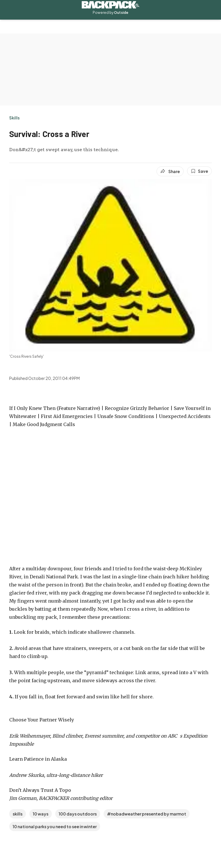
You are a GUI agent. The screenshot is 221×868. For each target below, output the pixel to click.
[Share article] (170, 171)
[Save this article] (199, 171)
